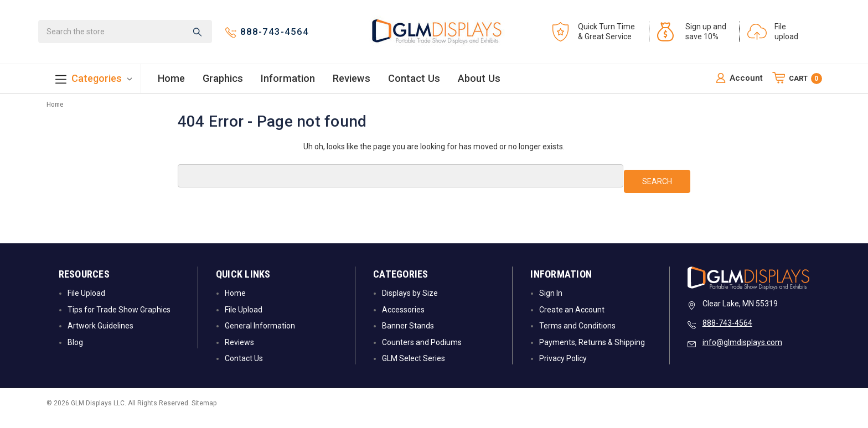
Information (288, 83)
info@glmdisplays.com (742, 352)
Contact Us (414, 83)
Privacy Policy (563, 368)
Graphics (223, 83)
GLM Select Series (414, 368)
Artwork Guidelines (100, 336)
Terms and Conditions (577, 336)
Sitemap (204, 413)
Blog (75, 352)
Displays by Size (410, 303)
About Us (479, 83)
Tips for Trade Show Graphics (119, 319)
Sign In (551, 303)
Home (171, 83)
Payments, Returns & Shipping (592, 352)
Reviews (352, 83)
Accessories (403, 319)
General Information (260, 336)
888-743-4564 (727, 333)
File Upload (86, 303)
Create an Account (572, 319)
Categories (94, 83)
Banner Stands (408, 336)
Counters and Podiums (422, 352)
